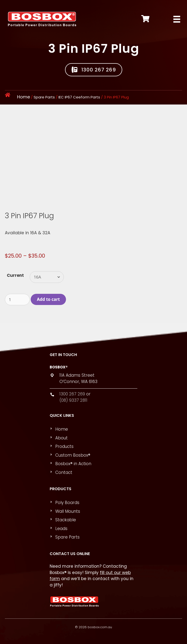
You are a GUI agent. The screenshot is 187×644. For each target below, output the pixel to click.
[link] (96, 429)
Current (15, 275)
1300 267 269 (72, 394)
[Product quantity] (17, 300)
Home (23, 97)
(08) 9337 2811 (73, 400)
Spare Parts (44, 97)
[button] (94, 70)
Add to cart (48, 299)
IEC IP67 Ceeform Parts (79, 97)
